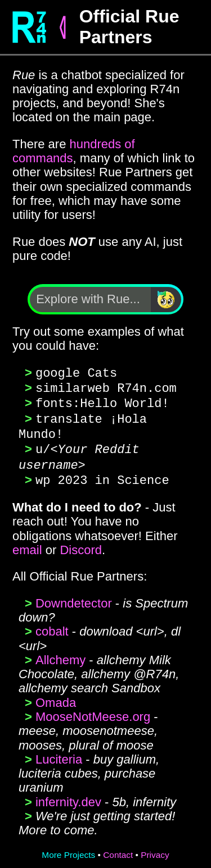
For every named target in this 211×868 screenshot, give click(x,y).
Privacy (155, 850)
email (27, 545)
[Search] (166, 300)
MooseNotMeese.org (93, 712)
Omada (56, 698)
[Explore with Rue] (90, 300)
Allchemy (60, 655)
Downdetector (74, 599)
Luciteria (59, 755)
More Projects (68, 850)
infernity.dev (68, 798)
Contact (118, 850)
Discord (81, 545)
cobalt (52, 627)
